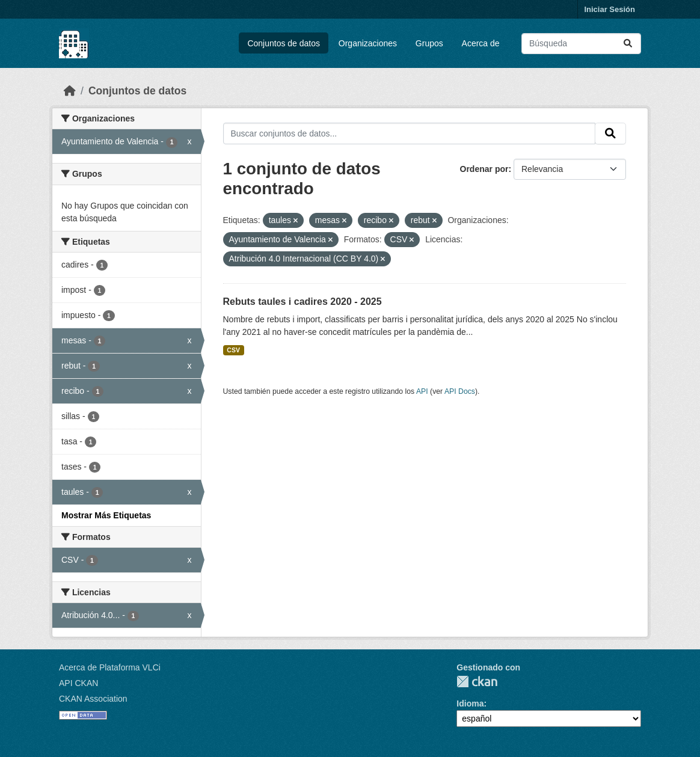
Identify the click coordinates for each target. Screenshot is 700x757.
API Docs (460, 391)
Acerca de (481, 43)
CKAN (477, 682)
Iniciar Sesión (609, 9)
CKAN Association (93, 699)
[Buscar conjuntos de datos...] (581, 44)
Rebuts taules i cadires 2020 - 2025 (302, 302)
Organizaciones (368, 43)
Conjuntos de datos (284, 43)
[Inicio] (70, 91)
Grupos (429, 43)
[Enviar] (628, 44)
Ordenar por (484, 169)
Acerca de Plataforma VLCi (110, 667)
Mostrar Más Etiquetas (106, 515)
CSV (233, 350)
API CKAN (78, 683)
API (422, 391)
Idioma (470, 703)
